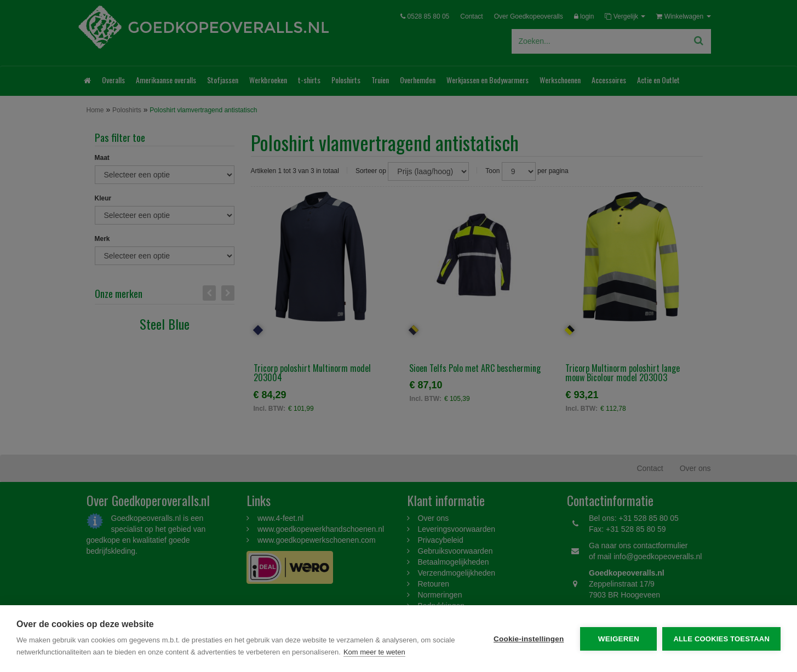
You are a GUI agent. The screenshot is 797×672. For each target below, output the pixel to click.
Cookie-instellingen (529, 639)
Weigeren (619, 639)
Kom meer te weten (374, 652)
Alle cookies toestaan (721, 639)
